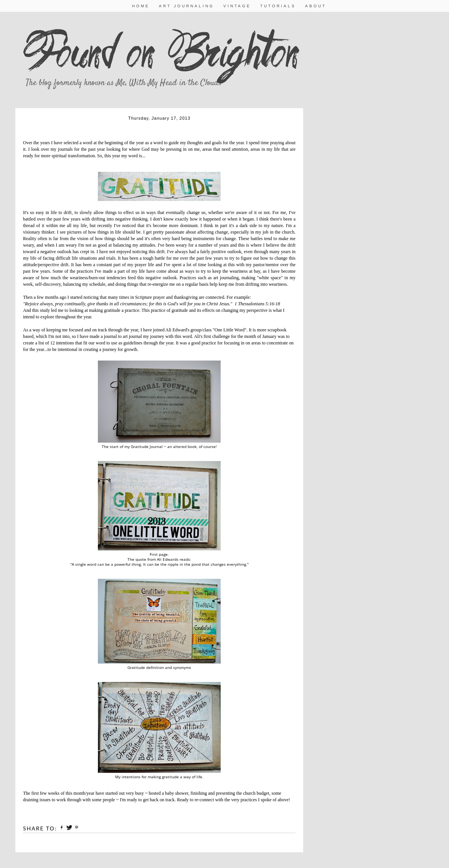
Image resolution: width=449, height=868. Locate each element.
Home (141, 6)
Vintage (237, 6)
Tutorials (278, 6)
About (316, 6)
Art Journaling (187, 6)
